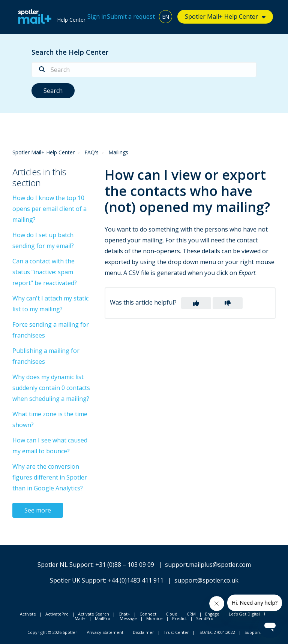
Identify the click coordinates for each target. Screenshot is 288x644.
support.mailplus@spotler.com (208, 565)
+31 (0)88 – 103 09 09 (125, 565)
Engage (212, 614)
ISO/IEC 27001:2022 (217, 632)
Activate (28, 614)
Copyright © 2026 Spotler (52, 632)
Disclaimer (143, 632)
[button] (196, 303)
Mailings (118, 152)
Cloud (172, 614)
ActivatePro (57, 614)
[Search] (144, 70)
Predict (179, 618)
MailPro (103, 618)
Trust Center (176, 632)
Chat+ (124, 614)
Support (253, 632)
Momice (154, 618)
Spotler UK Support (77, 580)
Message (128, 618)
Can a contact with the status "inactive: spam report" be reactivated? (45, 272)
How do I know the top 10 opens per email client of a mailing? (49, 209)
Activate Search (94, 614)
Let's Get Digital (244, 614)
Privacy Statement (105, 632)
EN (166, 17)
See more (38, 510)
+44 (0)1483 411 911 (136, 580)
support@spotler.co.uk (206, 580)
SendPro (205, 618)
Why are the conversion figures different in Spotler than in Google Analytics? (50, 477)
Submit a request (131, 16)
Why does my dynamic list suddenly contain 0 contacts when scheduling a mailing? (51, 388)
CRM (191, 614)
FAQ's (91, 152)
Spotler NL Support (65, 565)
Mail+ (80, 618)
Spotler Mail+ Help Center (221, 16)
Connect (148, 614)
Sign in (97, 16)
